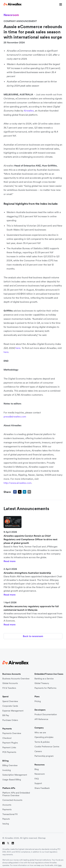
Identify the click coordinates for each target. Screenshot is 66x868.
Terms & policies (42, 742)
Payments (7, 810)
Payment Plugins (10, 743)
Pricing (38, 701)
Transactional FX (10, 814)
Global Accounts (10, 683)
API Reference (41, 719)
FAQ (37, 779)
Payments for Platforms (45, 688)
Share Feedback (42, 788)
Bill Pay (6, 715)
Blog (37, 769)
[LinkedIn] (13, 843)
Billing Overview (10, 765)
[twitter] (20, 492)
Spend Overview (10, 701)
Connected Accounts (12, 800)
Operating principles (44, 737)
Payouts (6, 819)
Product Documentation (46, 714)
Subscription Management (15, 775)
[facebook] (15, 492)
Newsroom (40, 774)
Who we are (40, 733)
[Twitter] (8, 843)
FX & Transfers (9, 688)
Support (38, 783)
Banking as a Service (44, 679)
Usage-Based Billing (12, 780)
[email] (29, 492)
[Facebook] (4, 843)
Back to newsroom (33, 636)
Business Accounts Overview (16, 679)
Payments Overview (12, 733)
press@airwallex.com (15, 417)
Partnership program (44, 756)
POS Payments (9, 752)
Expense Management (13, 711)
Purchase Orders (10, 720)
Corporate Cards (10, 706)
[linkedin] (24, 492)
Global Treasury (42, 683)
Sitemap (42, 838)
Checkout (7, 738)
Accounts (7, 805)
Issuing (6, 824)
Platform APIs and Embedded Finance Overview (16, 794)
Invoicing (7, 770)
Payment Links (9, 748)
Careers (38, 751)
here (60, 865)
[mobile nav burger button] (60, 4)
